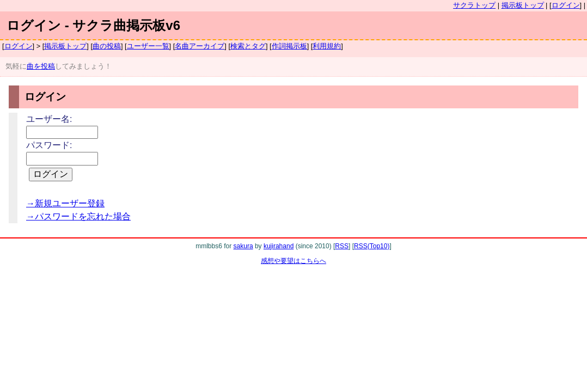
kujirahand (279, 246)
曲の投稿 (107, 46)
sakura (243, 246)
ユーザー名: (49, 119)
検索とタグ (248, 46)
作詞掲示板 (289, 46)
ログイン (566, 5)
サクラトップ (474, 5)
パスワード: (49, 145)
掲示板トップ (523, 5)
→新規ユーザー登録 (65, 203)
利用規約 (327, 46)
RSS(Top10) (372, 246)
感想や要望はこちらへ (293, 261)
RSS (342, 246)
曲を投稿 (41, 66)
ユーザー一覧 (148, 46)
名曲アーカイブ (200, 46)
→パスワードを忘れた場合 (78, 216)
